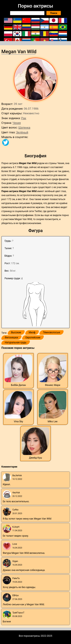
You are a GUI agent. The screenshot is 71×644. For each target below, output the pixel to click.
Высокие (16, 332)
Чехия (17, 123)
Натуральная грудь (16, 342)
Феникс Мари (52, 385)
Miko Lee (52, 421)
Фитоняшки (11, 338)
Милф (32, 332)
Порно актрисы (35, 6)
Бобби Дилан (18, 385)
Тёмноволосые (52, 332)
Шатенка (24, 127)
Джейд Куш (36, 458)
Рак (24, 118)
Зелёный (22, 132)
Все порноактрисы (30, 636)
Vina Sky (19, 421)
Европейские (33, 338)
